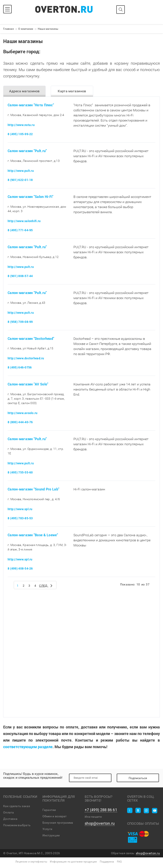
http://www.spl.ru (20, 509)
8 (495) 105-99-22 (20, 134)
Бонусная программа (58, 823)
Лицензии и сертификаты (31, 862)
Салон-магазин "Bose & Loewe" (33, 535)
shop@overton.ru (100, 823)
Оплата (9, 812)
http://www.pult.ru (21, 171)
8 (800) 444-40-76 (20, 422)
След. (46, 585)
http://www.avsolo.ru (23, 413)
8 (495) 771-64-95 (20, 230)
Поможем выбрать (17, 825)
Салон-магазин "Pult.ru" (27, 151)
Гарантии (49, 810)
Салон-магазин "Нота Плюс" (31, 105)
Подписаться (138, 778)
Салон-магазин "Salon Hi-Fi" (31, 197)
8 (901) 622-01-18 (20, 180)
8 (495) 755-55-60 (20, 472)
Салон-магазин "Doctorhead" (31, 338)
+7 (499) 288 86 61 (101, 810)
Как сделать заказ (17, 806)
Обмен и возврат (55, 816)
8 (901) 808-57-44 (20, 276)
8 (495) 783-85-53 (20, 518)
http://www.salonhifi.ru (24, 221)
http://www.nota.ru (21, 125)
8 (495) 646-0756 (20, 367)
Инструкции (51, 835)
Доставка (10, 819)
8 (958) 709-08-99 (20, 322)
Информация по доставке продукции (73, 862)
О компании (26, 29)
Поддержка (107, 862)
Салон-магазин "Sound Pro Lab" (33, 489)
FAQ (119, 862)
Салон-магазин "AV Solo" (28, 384)
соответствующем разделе (28, 747)
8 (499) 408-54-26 (20, 568)
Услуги (47, 829)
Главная (8, 29)
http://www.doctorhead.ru (26, 358)
